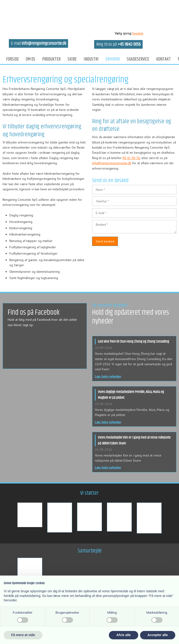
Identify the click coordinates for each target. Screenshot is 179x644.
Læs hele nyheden (108, 376)
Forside (12, 59)
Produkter (51, 59)
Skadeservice (138, 59)
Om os (31, 59)
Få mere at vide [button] (23, 635)
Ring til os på (119, 44)
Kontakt (164, 59)
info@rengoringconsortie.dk (112, 163)
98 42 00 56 (131, 158)
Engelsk (138, 33)
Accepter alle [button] (158, 635)
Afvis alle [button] (123, 635)
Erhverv (113, 59)
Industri (91, 59)
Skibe (72, 59)
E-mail (39, 43)
